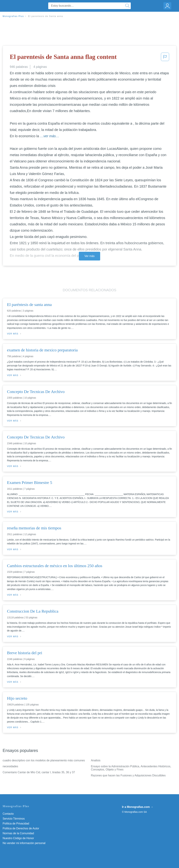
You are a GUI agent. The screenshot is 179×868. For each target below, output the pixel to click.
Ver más (89, 256)
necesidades (10, 766)
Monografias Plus (13, 16)
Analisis (96, 760)
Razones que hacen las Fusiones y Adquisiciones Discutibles (128, 775)
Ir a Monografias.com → (138, 807)
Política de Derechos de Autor (21, 828)
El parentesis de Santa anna (46, 16)
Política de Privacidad (16, 824)
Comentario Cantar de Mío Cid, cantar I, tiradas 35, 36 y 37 (39, 772)
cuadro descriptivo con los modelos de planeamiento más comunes (44, 760)
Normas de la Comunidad (18, 833)
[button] (165, 58)
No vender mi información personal (24, 843)
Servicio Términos (14, 819)
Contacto (8, 814)
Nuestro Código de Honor (18, 838)
